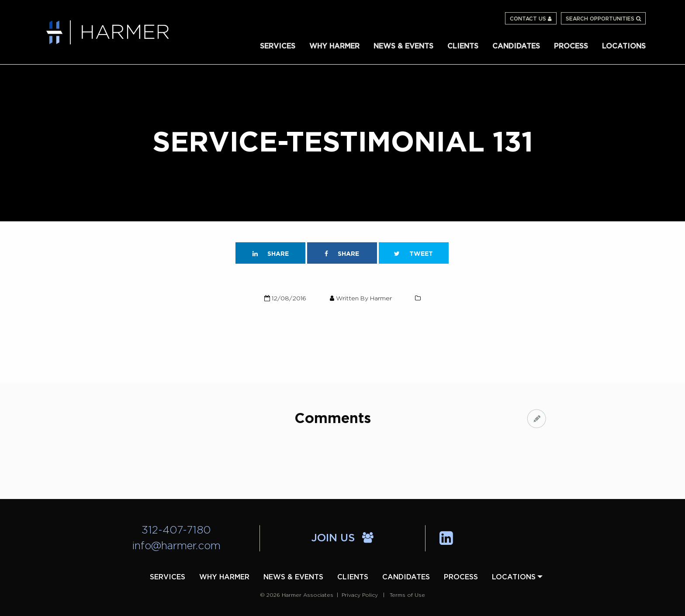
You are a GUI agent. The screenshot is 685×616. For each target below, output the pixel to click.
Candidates (516, 46)
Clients (463, 46)
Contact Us (531, 19)
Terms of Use (407, 595)
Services (278, 46)
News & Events (403, 46)
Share (271, 254)
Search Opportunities (603, 19)
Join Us (342, 538)
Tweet (413, 254)
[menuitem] (278, 46)
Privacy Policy (360, 595)
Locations (624, 46)
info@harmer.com (176, 546)
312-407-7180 (176, 530)
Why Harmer (334, 46)
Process (571, 46)
